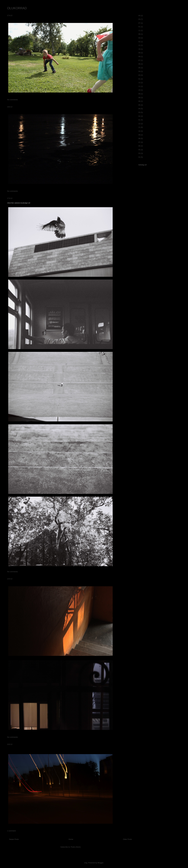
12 (139, 83)
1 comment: (12, 831)
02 (139, 42)
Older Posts (127, 839)
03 (139, 19)
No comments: (13, 100)
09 (139, 34)
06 (139, 64)
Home (71, 839)
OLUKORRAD (17, 8)
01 (139, 27)
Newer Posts (14, 839)
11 (139, 30)
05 (139, 68)
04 (139, 16)
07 (139, 23)
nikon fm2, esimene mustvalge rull (19, 203)
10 (139, 49)
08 (139, 56)
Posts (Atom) (76, 847)
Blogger (100, 863)
